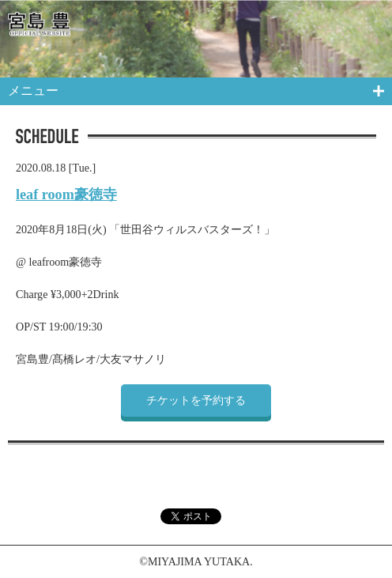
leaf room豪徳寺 (66, 195)
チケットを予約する (196, 400)
